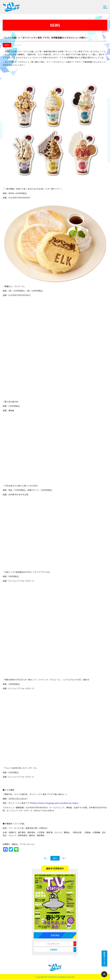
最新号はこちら (104, 958)
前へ (46, 858)
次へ (64, 858)
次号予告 (55, 936)
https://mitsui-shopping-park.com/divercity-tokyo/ (55, 803)
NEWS (7, 45)
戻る (55, 858)
